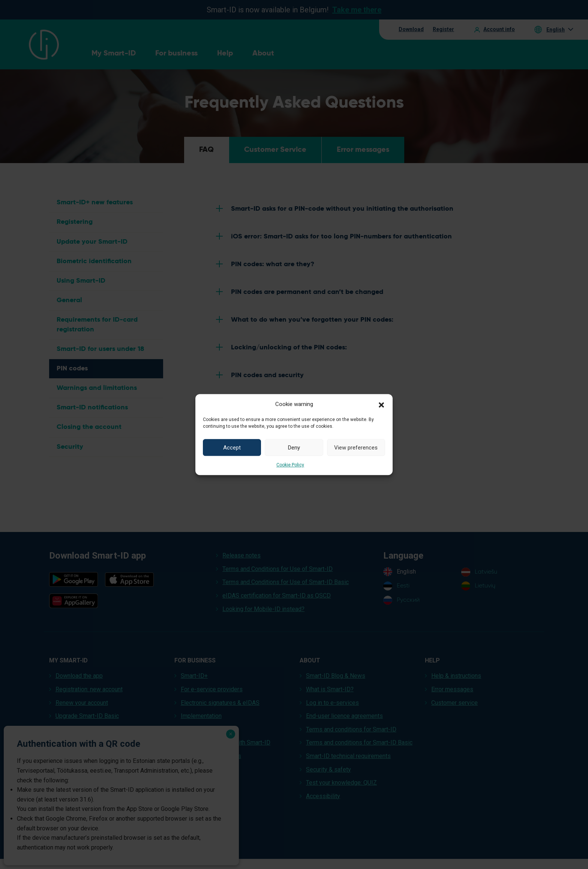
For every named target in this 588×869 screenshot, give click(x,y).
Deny (294, 448)
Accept (232, 448)
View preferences (356, 448)
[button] (381, 404)
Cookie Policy (290, 465)
